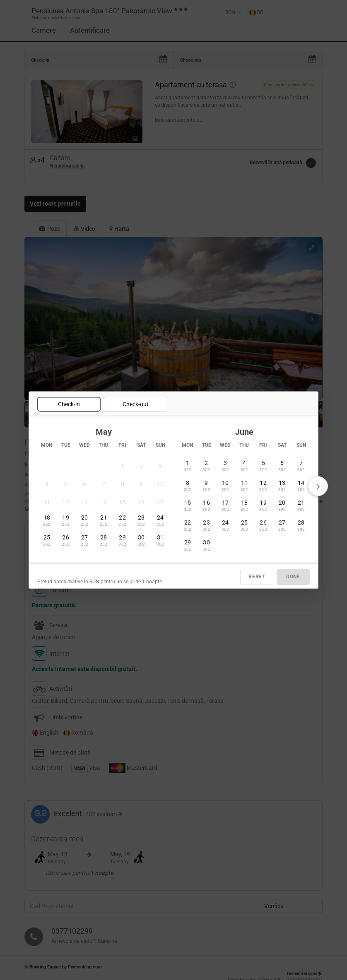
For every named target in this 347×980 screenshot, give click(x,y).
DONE (293, 577)
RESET (257, 577)
